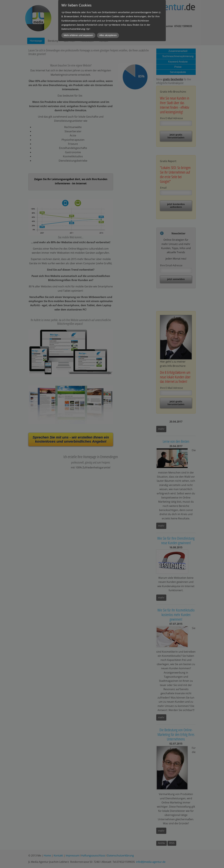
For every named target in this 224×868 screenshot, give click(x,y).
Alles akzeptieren (108, 35)
